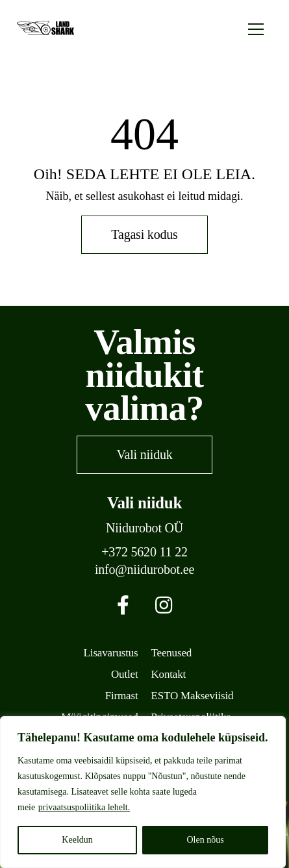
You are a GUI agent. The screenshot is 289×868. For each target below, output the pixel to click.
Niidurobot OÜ (144, 528)
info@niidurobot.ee (144, 570)
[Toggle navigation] (256, 28)
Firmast (122, 696)
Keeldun (77, 840)
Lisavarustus (111, 653)
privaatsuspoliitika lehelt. (84, 807)
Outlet (124, 674)
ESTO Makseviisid (193, 696)
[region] (143, 792)
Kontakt (169, 674)
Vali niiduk (144, 454)
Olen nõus (205, 840)
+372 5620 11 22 (144, 552)
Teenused (172, 653)
